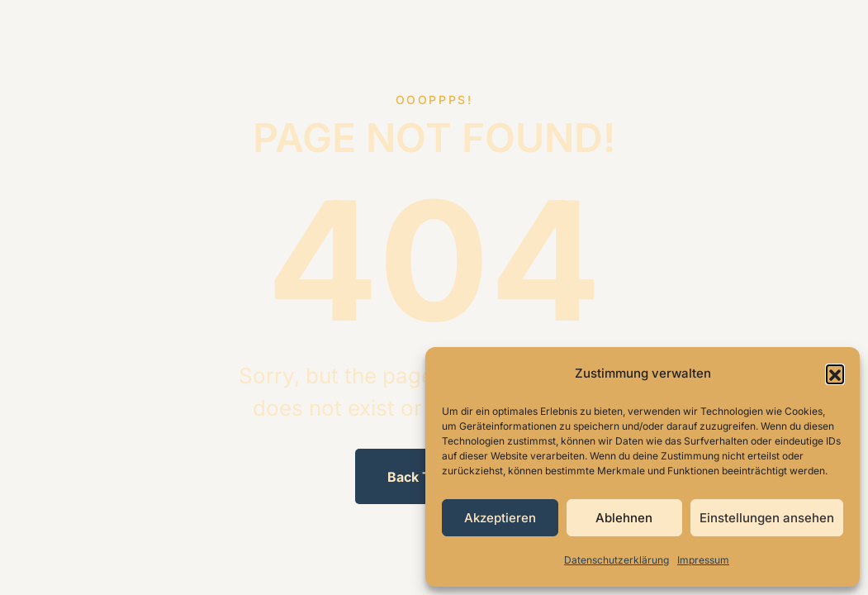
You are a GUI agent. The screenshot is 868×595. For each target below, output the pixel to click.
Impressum (703, 560)
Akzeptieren (500, 518)
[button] (835, 374)
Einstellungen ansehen (767, 518)
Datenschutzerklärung (617, 560)
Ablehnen (624, 518)
